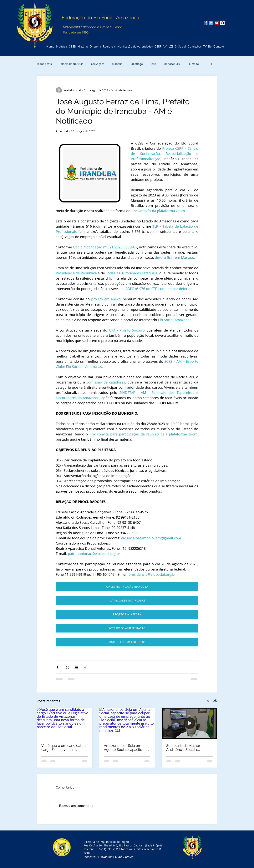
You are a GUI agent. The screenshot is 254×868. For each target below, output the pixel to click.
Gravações (98, 64)
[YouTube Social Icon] (217, 23)
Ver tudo (212, 700)
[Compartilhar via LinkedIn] (76, 667)
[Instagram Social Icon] (222, 23)
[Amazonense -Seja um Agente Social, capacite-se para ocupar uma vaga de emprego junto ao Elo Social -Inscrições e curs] (127, 723)
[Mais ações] (196, 90)
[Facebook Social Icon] (206, 23)
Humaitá (193, 64)
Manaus (117, 64)
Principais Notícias (71, 64)
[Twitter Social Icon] (211, 23)
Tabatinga (136, 64)
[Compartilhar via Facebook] (58, 667)
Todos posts (44, 64)
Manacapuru (172, 64)
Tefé (153, 64)
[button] (219, 47)
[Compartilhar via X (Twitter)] (67, 667)
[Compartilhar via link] (86, 667)
